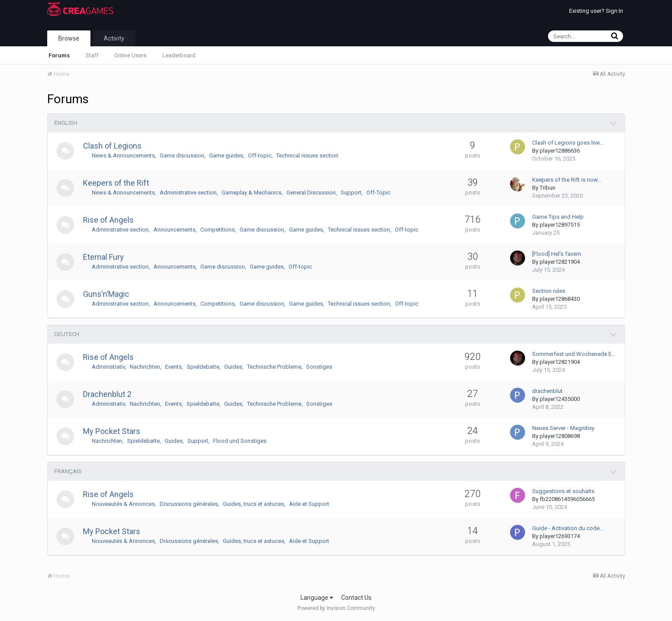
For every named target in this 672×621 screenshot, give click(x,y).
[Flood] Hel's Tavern (557, 254)
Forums (59, 55)
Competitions (218, 230)
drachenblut (547, 391)
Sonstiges (319, 367)
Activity (114, 38)
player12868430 (560, 299)
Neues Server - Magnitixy (563, 428)
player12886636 (560, 151)
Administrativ (108, 367)
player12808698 (560, 436)
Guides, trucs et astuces (253, 504)
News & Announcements (123, 155)
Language (317, 598)
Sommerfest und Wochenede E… (574, 354)
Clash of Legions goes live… (568, 143)
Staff (92, 55)
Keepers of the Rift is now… (567, 180)
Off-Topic (378, 193)
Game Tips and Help (558, 217)
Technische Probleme (274, 367)
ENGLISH (66, 123)
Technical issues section (307, 155)
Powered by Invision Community (336, 608)
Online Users (130, 55)
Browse (69, 38)
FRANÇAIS (68, 471)
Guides (233, 367)
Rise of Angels (108, 220)
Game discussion (182, 155)
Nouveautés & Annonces (123, 504)
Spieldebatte (203, 367)
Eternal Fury (103, 257)
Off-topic (260, 155)
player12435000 (560, 399)
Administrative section (188, 193)
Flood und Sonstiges (240, 441)
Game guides (226, 155)
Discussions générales (189, 504)
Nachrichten (145, 367)
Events (173, 367)
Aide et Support (309, 504)
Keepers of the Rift (116, 183)
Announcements (175, 230)
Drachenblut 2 (107, 394)
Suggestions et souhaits (563, 491)
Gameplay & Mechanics (252, 193)
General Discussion (311, 193)
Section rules (549, 291)
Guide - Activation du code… (568, 528)
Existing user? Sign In (596, 11)
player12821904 (560, 262)
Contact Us (356, 598)
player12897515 (560, 225)
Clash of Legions (112, 146)
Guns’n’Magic (106, 294)
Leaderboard (179, 55)
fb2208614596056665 (567, 499)
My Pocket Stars (112, 431)
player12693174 (560, 536)
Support (351, 193)
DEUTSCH (67, 334)
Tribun (548, 188)
